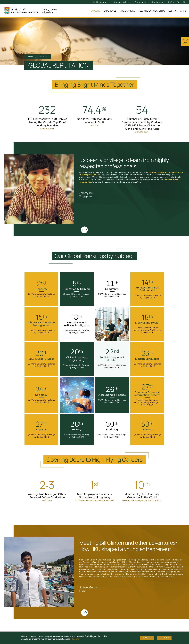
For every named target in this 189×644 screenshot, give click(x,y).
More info (75, 639)
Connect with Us (123, 2)
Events (173, 11)
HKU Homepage (99, 2)
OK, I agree (147, 638)
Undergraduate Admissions (49, 11)
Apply (183, 11)
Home (31, 57)
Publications (158, 2)
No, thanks (164, 638)
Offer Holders (142, 2)
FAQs (171, 2)
